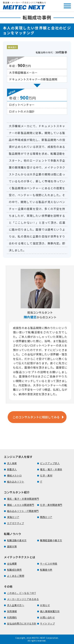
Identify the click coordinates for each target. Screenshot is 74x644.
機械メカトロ (14, 475)
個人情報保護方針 (50, 611)
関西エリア (46, 517)
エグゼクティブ (16, 523)
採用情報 (12, 611)
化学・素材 (46, 475)
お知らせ (45, 605)
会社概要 (12, 563)
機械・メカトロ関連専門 (21, 505)
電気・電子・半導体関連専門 (23, 499)
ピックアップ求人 (50, 463)
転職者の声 (46, 570)
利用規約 (12, 617)
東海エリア (13, 517)
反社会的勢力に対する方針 (22, 623)
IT (41, 481)
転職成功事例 (14, 570)
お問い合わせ (47, 617)
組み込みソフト (16, 481)
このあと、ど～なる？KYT (22, 593)
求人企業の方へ (16, 605)
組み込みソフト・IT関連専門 (23, 511)
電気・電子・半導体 (51, 469)
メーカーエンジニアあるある (23, 599)
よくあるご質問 (16, 576)
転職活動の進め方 (17, 540)
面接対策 (12, 546)
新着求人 (12, 469)
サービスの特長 (49, 563)
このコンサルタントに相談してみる (36, 417)
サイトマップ (47, 623)
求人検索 (12, 463)
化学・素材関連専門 (51, 505)
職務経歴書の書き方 (51, 540)
